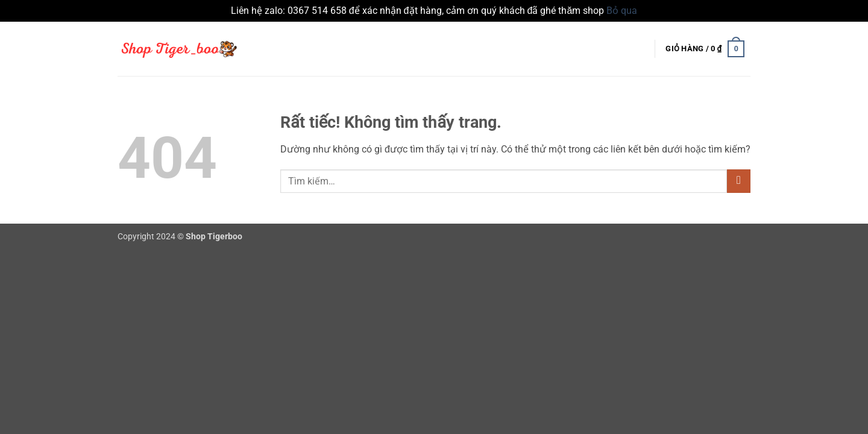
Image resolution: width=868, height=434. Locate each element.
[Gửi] (739, 181)
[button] (705, 49)
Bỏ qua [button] (622, 11)
